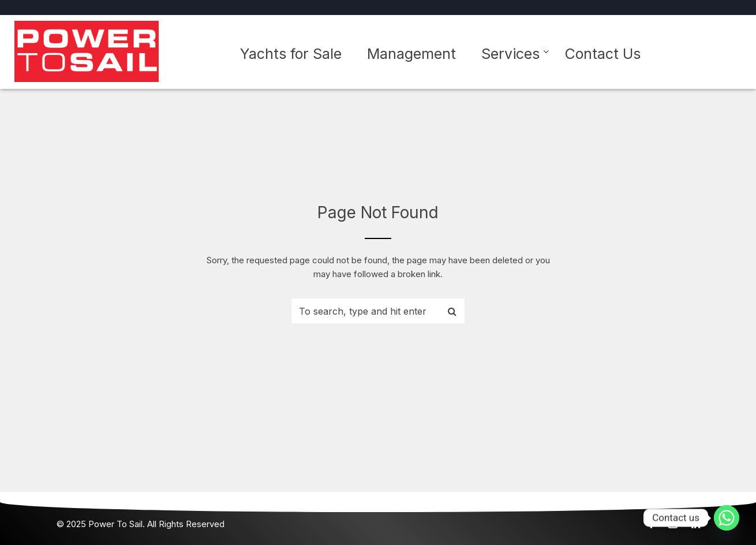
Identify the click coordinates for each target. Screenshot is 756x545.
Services (510, 54)
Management (411, 54)
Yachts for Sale (291, 54)
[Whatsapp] (727, 518)
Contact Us (603, 54)
